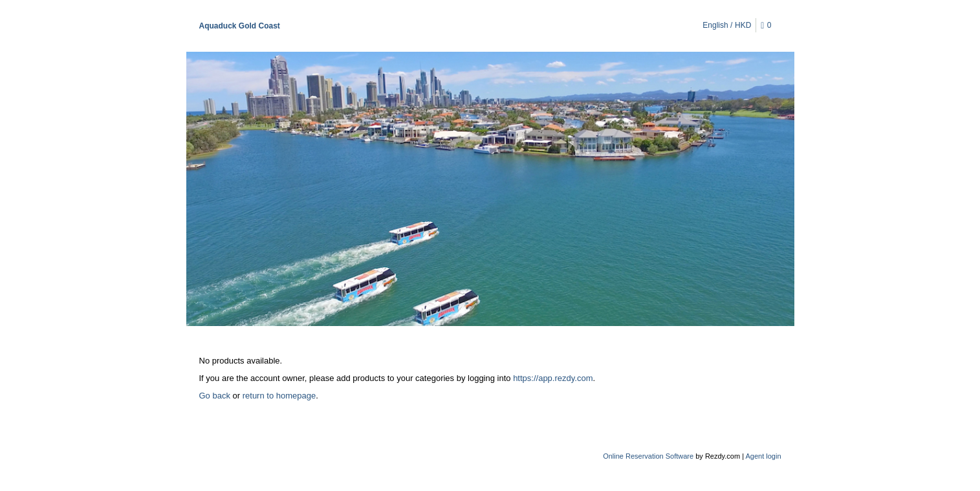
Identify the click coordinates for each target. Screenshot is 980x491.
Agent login (763, 456)
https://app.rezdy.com (553, 378)
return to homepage (279, 396)
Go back (215, 396)
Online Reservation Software (648, 456)
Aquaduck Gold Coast (240, 26)
